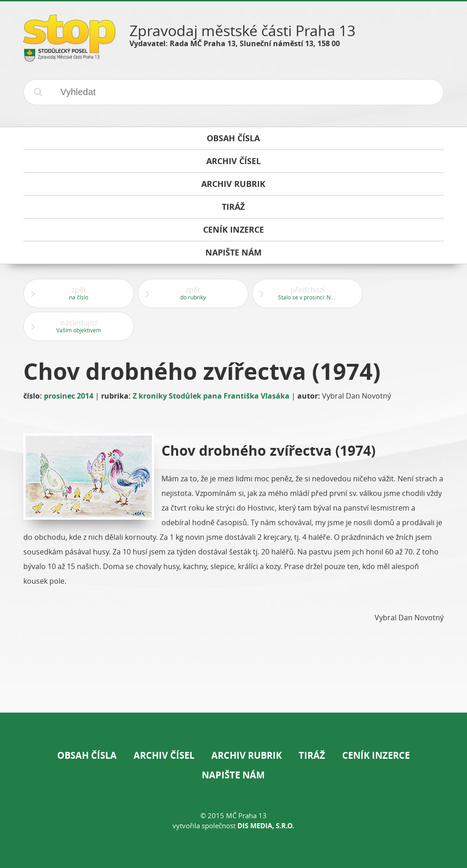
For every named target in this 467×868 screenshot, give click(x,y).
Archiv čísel (164, 755)
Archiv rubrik (247, 755)
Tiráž (312, 755)
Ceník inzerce (376, 755)
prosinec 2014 (69, 396)
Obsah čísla (87, 755)
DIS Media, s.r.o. (266, 826)
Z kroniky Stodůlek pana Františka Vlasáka (211, 396)
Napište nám (233, 775)
